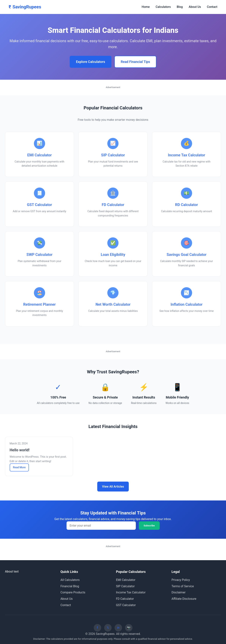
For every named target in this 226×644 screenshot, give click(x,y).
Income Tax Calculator (131, 592)
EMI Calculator (126, 580)
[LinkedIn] (118, 628)
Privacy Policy (181, 580)
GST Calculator (126, 605)
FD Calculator (125, 599)
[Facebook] (97, 628)
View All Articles (113, 487)
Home (146, 7)
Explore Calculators (91, 62)
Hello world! (20, 451)
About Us (195, 7)
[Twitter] (108, 628)
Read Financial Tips (135, 62)
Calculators (163, 7)
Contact (212, 7)
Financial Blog (70, 586)
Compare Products (73, 592)
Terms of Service (183, 586)
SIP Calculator (125, 586)
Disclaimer (179, 592)
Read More (19, 468)
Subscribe (149, 526)
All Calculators (70, 580)
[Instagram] (129, 628)
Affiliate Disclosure (184, 599)
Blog (180, 7)
